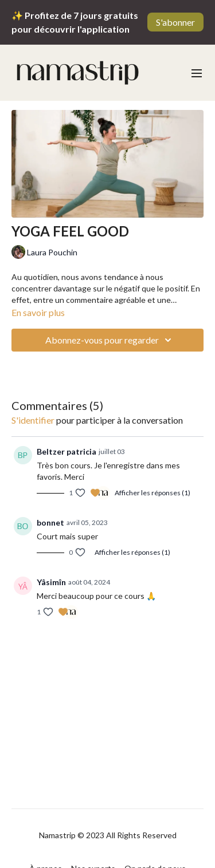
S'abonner (175, 22)
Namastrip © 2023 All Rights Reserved (108, 835)
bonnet (50, 522)
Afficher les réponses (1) (153, 493)
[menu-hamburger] (197, 73)
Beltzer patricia (67, 451)
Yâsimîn (51, 582)
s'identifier (33, 420)
